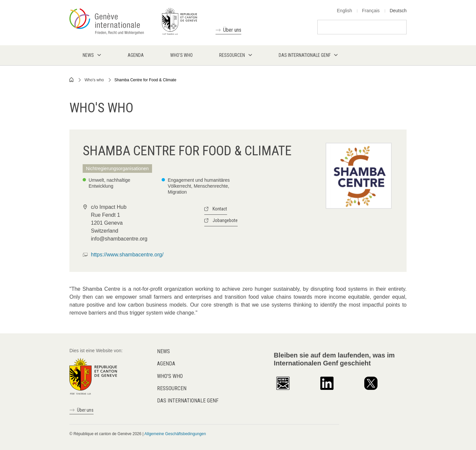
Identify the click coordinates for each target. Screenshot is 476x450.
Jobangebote (225, 220)
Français (371, 11)
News (163, 351)
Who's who (94, 80)
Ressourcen (172, 388)
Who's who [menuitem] (181, 55)
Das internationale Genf (188, 401)
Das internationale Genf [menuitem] (305, 55)
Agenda (166, 364)
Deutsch (398, 11)
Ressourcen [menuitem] (232, 55)
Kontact (220, 209)
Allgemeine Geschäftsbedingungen (175, 434)
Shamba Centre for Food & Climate (145, 80)
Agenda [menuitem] (136, 55)
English (344, 11)
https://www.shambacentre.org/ (127, 255)
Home (72, 80)
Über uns (232, 30)
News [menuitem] (88, 55)
